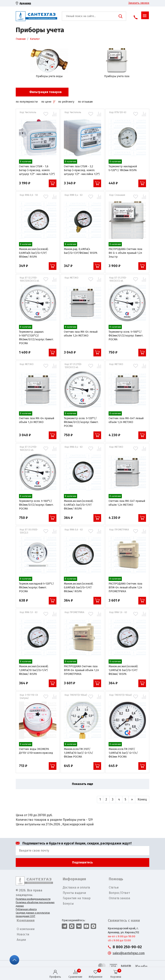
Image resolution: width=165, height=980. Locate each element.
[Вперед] (132, 800)
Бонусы (68, 904)
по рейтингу (66, 102)
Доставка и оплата (76, 887)
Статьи (114, 887)
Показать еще (82, 784)
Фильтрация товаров (45, 92)
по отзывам (85, 102)
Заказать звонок (139, 3)
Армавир (25, 3)
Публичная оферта (26, 909)
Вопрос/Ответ (119, 893)
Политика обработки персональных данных (35, 904)
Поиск (120, 16)
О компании (26, 929)
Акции (21, 940)
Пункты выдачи (74, 893)
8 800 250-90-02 (127, 947)
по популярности (27, 102)
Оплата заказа (119, 898)
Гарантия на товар (77, 898)
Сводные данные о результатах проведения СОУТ (33, 915)
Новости (23, 934)
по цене (48, 102)
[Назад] (100, 800)
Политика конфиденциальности (33, 899)
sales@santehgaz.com (129, 953)
